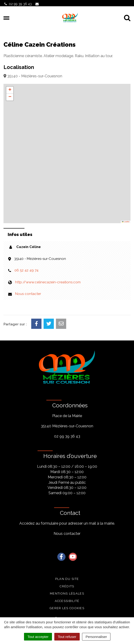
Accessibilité (67, 601)
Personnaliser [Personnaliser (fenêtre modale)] (96, 637)
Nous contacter (28, 294)
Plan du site (67, 579)
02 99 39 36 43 (67, 436)
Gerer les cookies (67, 608)
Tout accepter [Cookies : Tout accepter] (38, 637)
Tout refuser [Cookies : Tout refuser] (67, 637)
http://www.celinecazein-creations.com (48, 282)
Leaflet (126, 222)
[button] (10, 90)
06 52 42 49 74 (26, 270)
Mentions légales (67, 593)
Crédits (67, 586)
